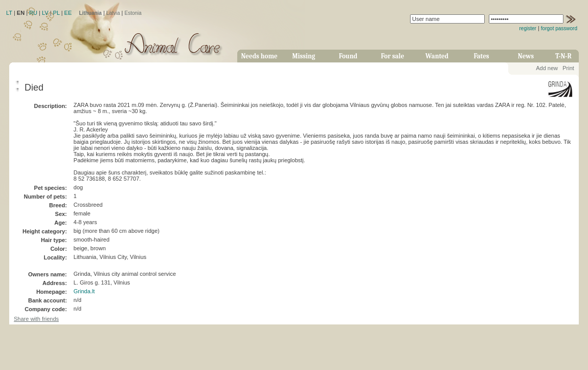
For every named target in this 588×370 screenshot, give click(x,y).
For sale (392, 56)
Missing (303, 56)
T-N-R (563, 56)
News (526, 56)
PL (56, 13)
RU (33, 13)
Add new (547, 68)
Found (348, 56)
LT (9, 13)
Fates (481, 56)
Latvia (113, 13)
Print (568, 68)
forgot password (559, 28)
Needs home (259, 56)
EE (68, 13)
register (528, 28)
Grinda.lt (84, 291)
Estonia (133, 13)
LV (45, 13)
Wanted (437, 56)
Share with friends (36, 319)
